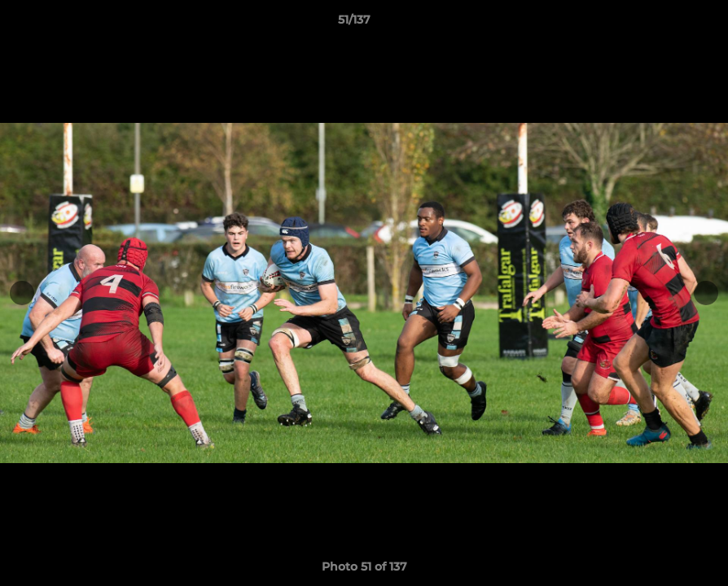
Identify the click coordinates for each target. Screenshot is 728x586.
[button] (660, 24)
